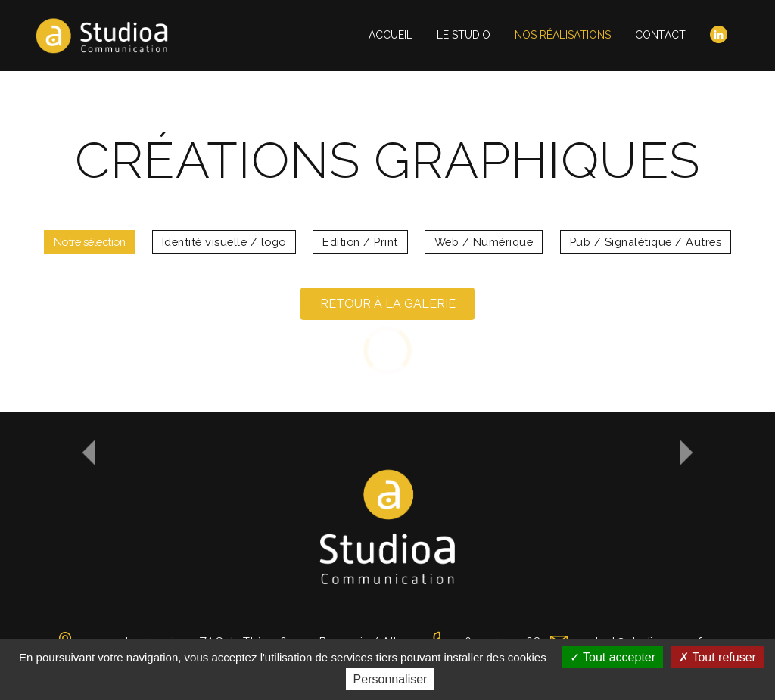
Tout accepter (613, 657)
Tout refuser (717, 657)
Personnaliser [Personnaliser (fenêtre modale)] (391, 679)
